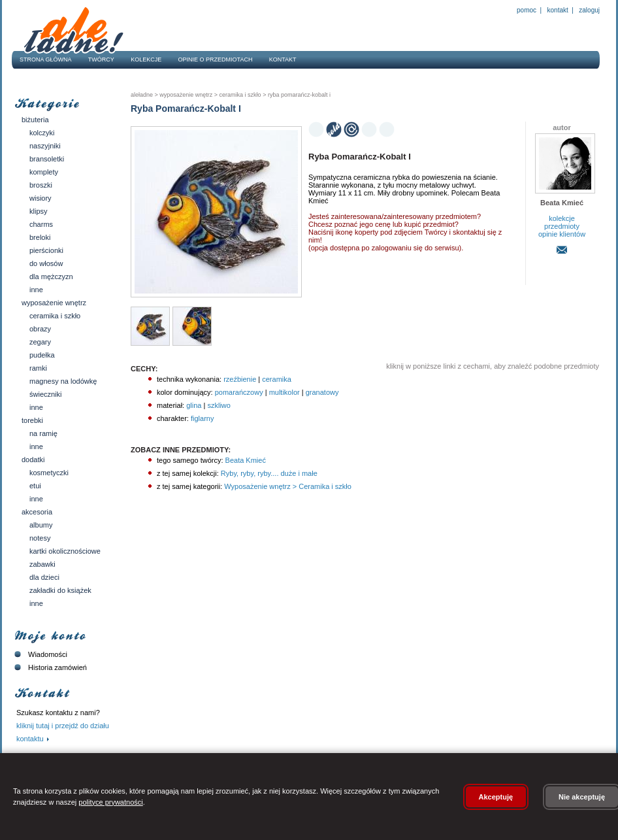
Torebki (32, 420)
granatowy (322, 392)
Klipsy (39, 211)
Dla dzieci (44, 577)
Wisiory (41, 198)
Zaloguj (589, 10)
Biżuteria (35, 120)
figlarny (202, 418)
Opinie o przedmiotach (216, 59)
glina (194, 405)
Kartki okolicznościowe (65, 551)
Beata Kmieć (245, 460)
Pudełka (42, 355)
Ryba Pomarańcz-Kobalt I (298, 95)
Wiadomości (40, 654)
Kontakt (558, 10)
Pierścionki (46, 250)
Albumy (41, 525)
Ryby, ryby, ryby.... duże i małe (268, 473)
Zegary (40, 342)
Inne (36, 290)
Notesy (40, 538)
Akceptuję (496, 797)
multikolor (285, 392)
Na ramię (43, 433)
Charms (41, 224)
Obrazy (40, 329)
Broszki (41, 185)
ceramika (277, 379)
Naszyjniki (45, 146)
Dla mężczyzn (51, 277)
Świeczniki (46, 394)
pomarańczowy (239, 392)
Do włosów (46, 263)
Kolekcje (146, 59)
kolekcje (562, 218)
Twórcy (101, 59)
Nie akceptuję (582, 797)
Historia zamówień (49, 667)
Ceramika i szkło (55, 316)
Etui (35, 486)
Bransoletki (47, 159)
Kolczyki (42, 133)
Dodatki (33, 460)
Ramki (38, 368)
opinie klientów (562, 234)
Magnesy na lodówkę (63, 381)
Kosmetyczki (49, 473)
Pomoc (527, 10)
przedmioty (562, 226)
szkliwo (219, 405)
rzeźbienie (240, 379)
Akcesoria (37, 512)
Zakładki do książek (60, 590)
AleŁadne (142, 95)
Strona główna (46, 59)
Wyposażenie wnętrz (54, 303)
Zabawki (42, 564)
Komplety (44, 172)
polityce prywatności (110, 802)
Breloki (40, 237)
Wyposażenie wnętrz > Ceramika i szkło (287, 486)
